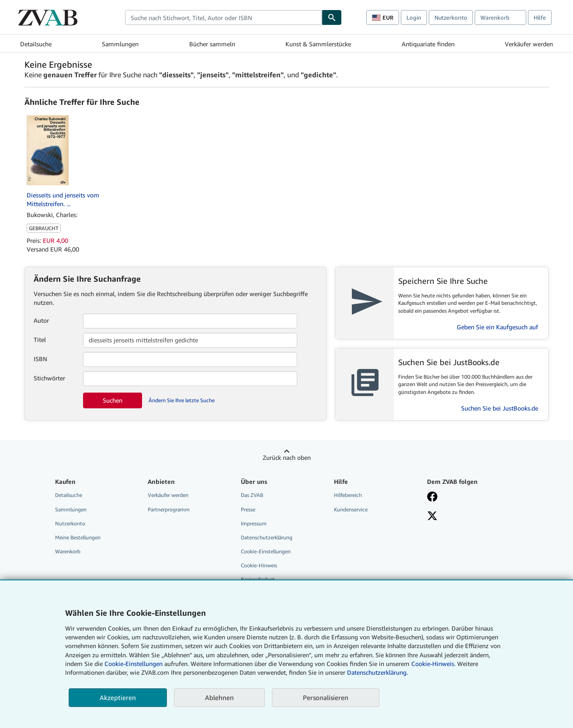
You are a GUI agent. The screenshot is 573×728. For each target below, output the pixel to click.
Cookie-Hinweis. (433, 664)
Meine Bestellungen (78, 537)
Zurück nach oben (287, 457)
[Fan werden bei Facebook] (432, 497)
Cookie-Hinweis (259, 565)
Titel (40, 340)
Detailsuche (36, 44)
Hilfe (540, 17)
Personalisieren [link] (326, 697)
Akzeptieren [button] (118, 697)
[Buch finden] (332, 17)
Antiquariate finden (428, 44)
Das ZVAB (252, 495)
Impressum (254, 523)
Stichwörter (49, 378)
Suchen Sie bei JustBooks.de (500, 408)
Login (414, 17)
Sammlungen (120, 44)
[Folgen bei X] (432, 517)
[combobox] (223, 17)
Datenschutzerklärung (267, 537)
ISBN (40, 359)
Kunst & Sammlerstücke (318, 44)
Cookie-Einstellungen (134, 664)
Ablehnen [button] (219, 697)
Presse (248, 509)
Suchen (113, 400)
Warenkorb (68, 551)
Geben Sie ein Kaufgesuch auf (497, 327)
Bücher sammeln (212, 44)
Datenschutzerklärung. (377, 672)
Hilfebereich (348, 495)
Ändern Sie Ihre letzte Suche (182, 400)
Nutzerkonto (451, 17)
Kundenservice (351, 509)
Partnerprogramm (169, 509)
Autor (41, 320)
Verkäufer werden (529, 44)
